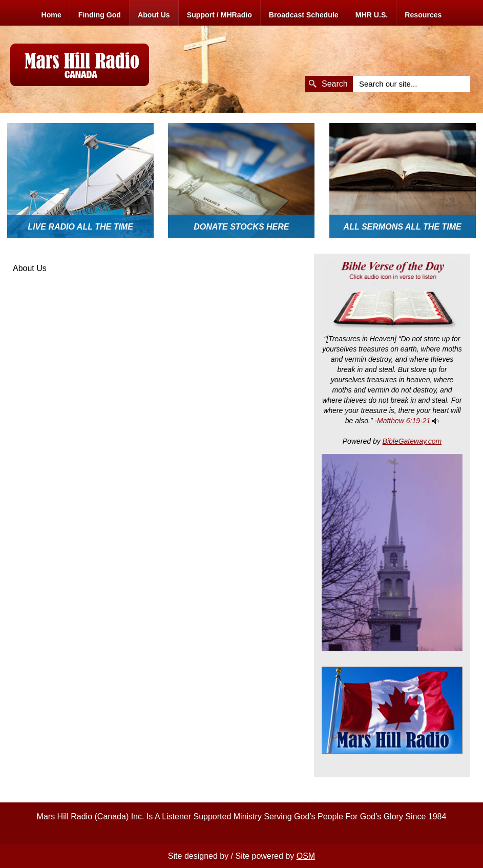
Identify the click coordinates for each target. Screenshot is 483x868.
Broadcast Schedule (304, 15)
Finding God (100, 15)
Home (51, 15)
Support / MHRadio (219, 15)
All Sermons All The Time (403, 226)
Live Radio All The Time (80, 226)
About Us (154, 15)
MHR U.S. (372, 15)
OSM (306, 856)
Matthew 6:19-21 (404, 421)
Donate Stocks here (241, 226)
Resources (423, 15)
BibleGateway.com (412, 441)
